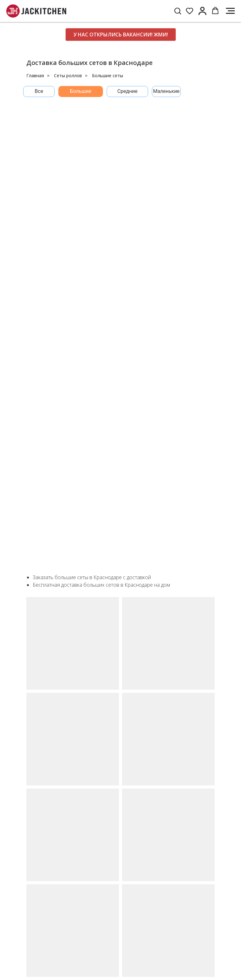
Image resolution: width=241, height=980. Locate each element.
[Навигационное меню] (230, 11)
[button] (178, 11)
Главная (35, 75)
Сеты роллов (68, 75)
